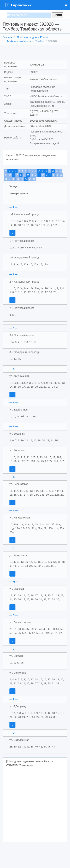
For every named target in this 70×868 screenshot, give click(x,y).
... (12, 233)
